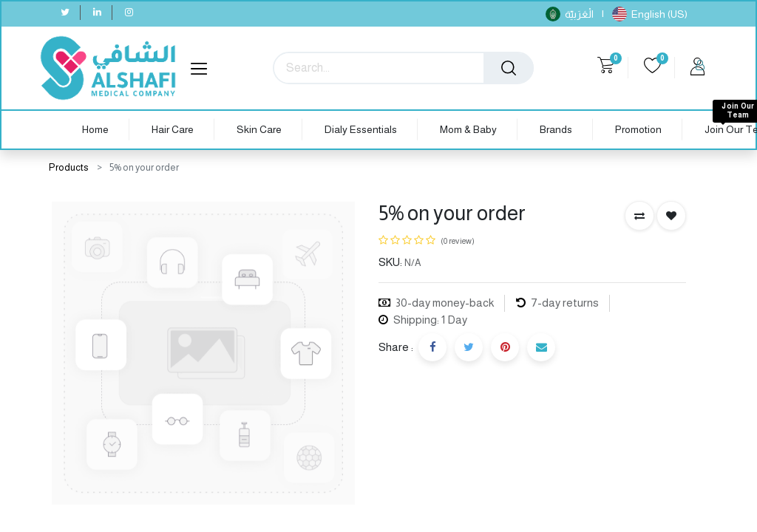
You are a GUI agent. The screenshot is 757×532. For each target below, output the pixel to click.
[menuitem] (95, 130)
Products (69, 167)
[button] (639, 216)
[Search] (509, 68)
